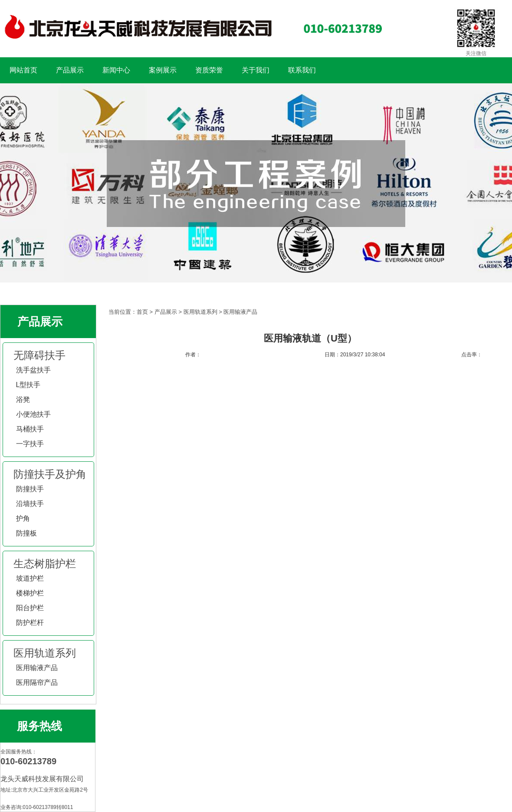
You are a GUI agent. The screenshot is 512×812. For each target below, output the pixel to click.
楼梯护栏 (30, 593)
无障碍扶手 (39, 355)
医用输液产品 (37, 668)
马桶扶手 (30, 429)
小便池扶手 (33, 414)
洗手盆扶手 (33, 370)
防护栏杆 (30, 623)
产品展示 (70, 70)
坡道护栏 (30, 578)
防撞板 (26, 533)
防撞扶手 (30, 489)
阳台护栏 (30, 608)
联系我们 (302, 70)
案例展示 (163, 70)
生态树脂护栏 (45, 564)
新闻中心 (116, 70)
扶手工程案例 (256, 183)
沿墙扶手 (30, 504)
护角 (23, 518)
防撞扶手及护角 (50, 474)
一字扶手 (30, 444)
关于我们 (256, 70)
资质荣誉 (209, 70)
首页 (142, 312)
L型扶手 (28, 385)
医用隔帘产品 (37, 682)
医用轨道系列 (45, 653)
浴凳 (23, 399)
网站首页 (23, 70)
